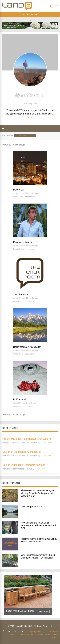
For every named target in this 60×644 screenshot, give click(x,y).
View (30, 117)
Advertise (53, 632)
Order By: (8, 136)
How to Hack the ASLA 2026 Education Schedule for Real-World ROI (38, 525)
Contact (13, 634)
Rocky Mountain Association (27, 347)
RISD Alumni (20, 399)
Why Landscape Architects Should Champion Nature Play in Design (38, 556)
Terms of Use (27, 634)
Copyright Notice (36, 632)
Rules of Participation (48, 634)
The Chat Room (21, 295)
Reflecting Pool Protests (33, 507)
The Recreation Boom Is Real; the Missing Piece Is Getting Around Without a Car (38, 493)
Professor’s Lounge (23, 242)
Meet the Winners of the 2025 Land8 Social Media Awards (39, 540)
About (55, 637)
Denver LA (19, 190)
